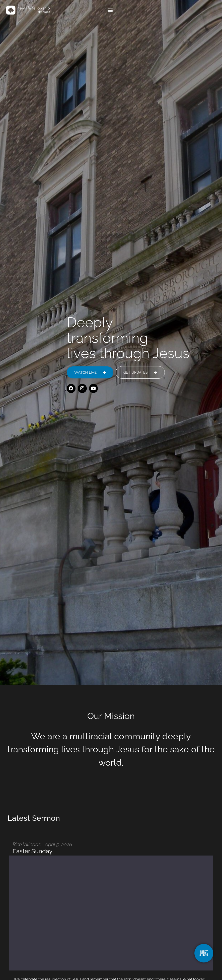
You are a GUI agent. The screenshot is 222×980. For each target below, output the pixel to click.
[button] (196, 10)
